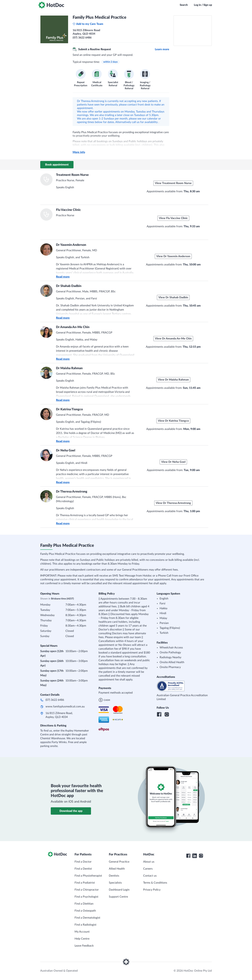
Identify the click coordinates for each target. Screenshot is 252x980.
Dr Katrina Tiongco (69, 409)
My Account (82, 932)
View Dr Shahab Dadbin (173, 297)
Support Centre (118, 897)
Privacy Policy (152, 890)
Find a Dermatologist (87, 918)
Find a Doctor (83, 862)
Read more (63, 277)
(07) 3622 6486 (55, 700)
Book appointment (57, 165)
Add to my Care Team (88, 24)
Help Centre (82, 939)
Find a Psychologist (86, 897)
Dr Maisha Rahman (69, 368)
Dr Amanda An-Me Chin (73, 327)
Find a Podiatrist (85, 883)
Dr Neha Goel (66, 451)
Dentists (114, 876)
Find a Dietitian (84, 904)
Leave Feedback (84, 946)
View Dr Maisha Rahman (173, 380)
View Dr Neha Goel (173, 462)
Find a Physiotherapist (88, 876)
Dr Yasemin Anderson (71, 245)
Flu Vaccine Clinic (68, 210)
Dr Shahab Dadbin (69, 286)
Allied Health (117, 869)
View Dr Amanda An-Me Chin (173, 339)
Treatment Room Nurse (72, 175)
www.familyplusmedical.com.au (65, 707)
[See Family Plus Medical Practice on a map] (193, 31)
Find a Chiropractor (87, 890)
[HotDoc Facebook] (188, 856)
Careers (148, 869)
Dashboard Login (119, 890)
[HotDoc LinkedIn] (195, 856)
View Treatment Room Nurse (173, 183)
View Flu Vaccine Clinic (173, 218)
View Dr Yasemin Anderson (173, 256)
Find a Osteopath (85, 911)
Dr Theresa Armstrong (72, 492)
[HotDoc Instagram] (201, 856)
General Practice (119, 862)
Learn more (162, 49)
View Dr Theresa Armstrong (173, 503)
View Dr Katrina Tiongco (173, 421)
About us (149, 862)
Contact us (150, 876)
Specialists (115, 883)
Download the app (71, 811)
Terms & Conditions (155, 883)
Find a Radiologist (85, 925)
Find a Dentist (83, 869)
